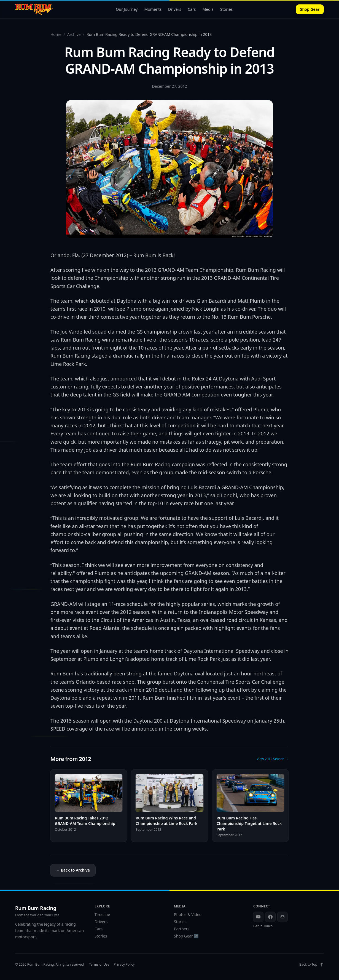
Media (208, 9)
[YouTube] (258, 917)
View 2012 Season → (273, 759)
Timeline (102, 914)
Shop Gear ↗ (186, 936)
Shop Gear (310, 9)
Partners (182, 929)
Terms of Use (99, 965)
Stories (226, 9)
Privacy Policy (124, 965)
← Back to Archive (73, 870)
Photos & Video (188, 914)
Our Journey (127, 9)
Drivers (175, 9)
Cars (192, 9)
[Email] (282, 917)
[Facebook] (270, 917)
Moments (153, 9)
